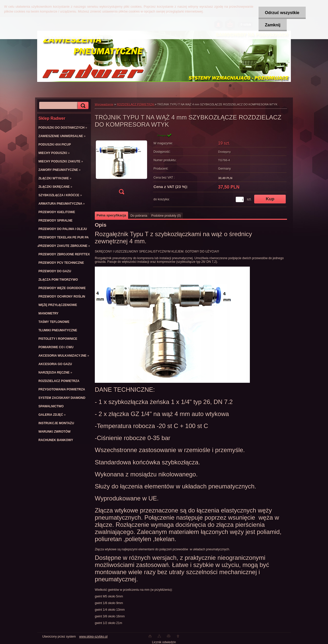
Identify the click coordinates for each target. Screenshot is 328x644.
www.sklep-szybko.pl (93, 637)
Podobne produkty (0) (166, 216)
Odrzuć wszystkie (282, 13)
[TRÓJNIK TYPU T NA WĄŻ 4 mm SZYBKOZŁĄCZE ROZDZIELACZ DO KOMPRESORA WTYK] (121, 165)
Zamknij (273, 25)
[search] (82, 106)
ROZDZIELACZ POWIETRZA (136, 104)
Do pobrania (139, 216)
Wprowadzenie (104, 104)
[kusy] (240, 199)
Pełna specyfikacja (111, 215)
